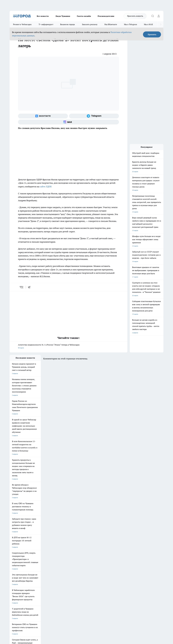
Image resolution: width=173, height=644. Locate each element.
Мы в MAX (148, 24)
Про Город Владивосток (59, 554)
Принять (152, 34)
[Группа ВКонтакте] (43, 116)
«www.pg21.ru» (26, 576)
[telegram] (30, 287)
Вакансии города (68, 24)
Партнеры (74, 571)
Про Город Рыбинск (57, 550)
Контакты (74, 565)
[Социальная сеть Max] (68, 122)
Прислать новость (135, 16)
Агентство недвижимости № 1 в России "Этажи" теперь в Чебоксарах (68, 346)
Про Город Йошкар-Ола (59, 547)
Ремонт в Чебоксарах (22, 24)
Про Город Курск (36, 550)
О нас (42, 565)
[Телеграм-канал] (94, 116)
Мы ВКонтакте (111, 24)
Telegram (13, 565)
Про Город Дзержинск (38, 554)
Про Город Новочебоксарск (19, 547)
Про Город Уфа (77, 550)
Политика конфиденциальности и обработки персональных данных (32, 609)
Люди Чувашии (63, 16)
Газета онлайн (84, 16)
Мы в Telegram (130, 24)
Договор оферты (46, 568)
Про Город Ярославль (17, 550)
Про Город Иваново (99, 547)
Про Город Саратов (99, 550)
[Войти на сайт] (159, 16)
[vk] (22, 287)
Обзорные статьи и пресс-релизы (82, 568)
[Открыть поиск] (153, 16)
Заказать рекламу (90, 24)
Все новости (43, 16)
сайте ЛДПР (46, 187)
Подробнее (73, 606)
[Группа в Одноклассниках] (121, 551)
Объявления (14, 568)
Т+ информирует (46, 24)
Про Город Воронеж (78, 547)
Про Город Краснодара (79, 554)
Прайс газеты (14, 571)
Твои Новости (35, 547)
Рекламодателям (106, 16)
